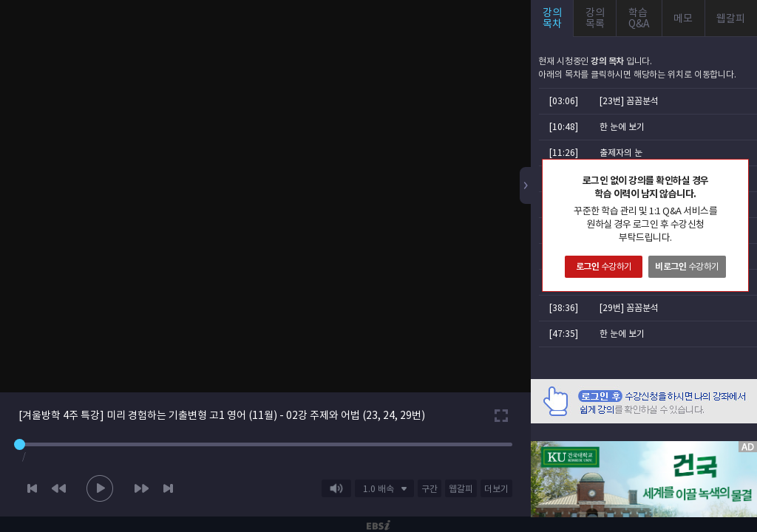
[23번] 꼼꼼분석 (629, 101)
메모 (683, 18)
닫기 (737, 171)
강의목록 (595, 18)
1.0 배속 (378, 489)
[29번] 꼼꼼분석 (629, 308)
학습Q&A (639, 18)
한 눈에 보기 (622, 127)
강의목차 (552, 18)
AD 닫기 (727, 432)
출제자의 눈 (621, 153)
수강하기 (604, 266)
